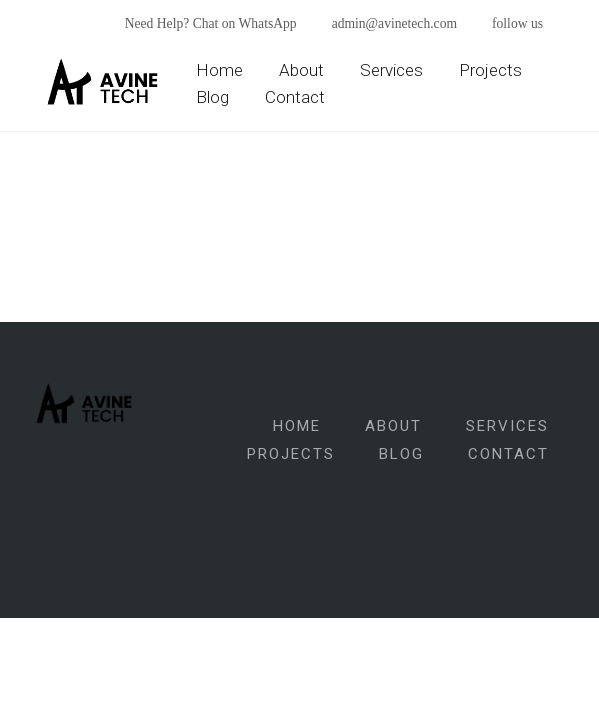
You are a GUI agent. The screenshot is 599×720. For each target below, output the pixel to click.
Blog (212, 97)
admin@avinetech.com (394, 23)
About (301, 70)
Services (391, 70)
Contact (295, 97)
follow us (517, 23)
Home (219, 70)
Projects (490, 70)
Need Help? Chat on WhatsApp (211, 23)
